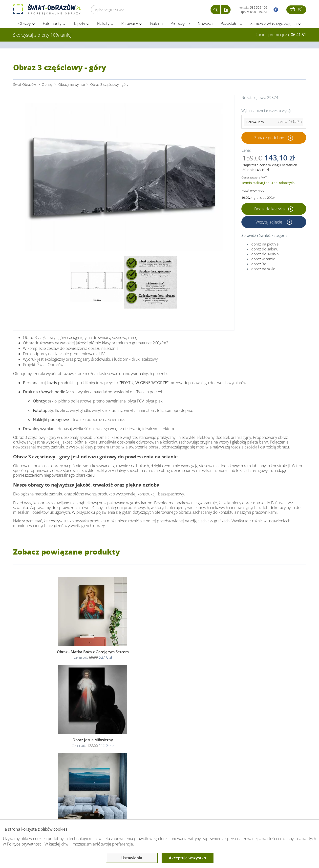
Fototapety (52, 24)
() (296, 9)
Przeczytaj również (134, 809)
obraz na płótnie (265, 245)
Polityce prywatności (25, 844)
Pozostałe (229, 24)
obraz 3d (259, 265)
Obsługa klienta (30, 809)
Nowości (205, 24)
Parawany (130, 24)
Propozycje (180, 24)
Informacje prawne (81, 809)
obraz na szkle (263, 269)
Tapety (79, 24)
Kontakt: (253, 10)
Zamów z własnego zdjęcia (273, 24)
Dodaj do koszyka (274, 210)
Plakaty (103, 24)
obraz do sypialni (265, 255)
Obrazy (24, 24)
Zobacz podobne (269, 138)
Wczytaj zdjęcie (269, 223)
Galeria (156, 24)
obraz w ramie (263, 260)
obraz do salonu (265, 250)
